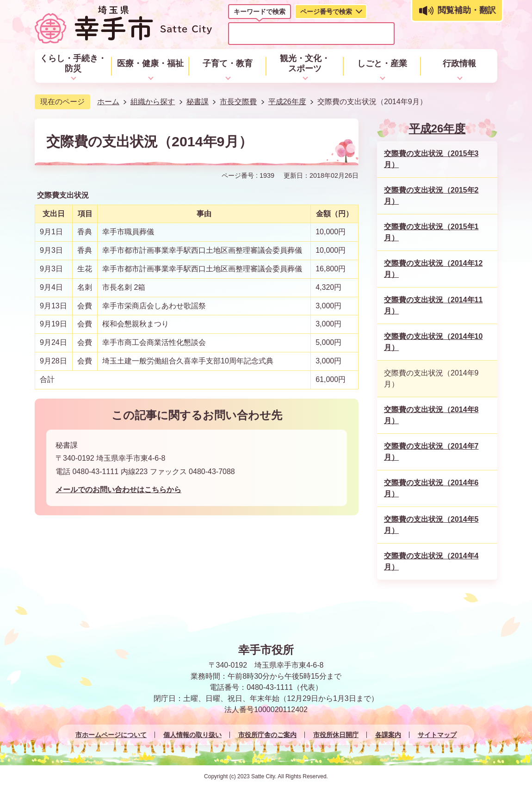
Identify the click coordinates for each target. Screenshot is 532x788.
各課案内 (388, 735)
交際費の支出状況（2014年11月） (433, 305)
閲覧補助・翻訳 (467, 10)
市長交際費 (238, 102)
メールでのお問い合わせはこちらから (118, 490)
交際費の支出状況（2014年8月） (431, 415)
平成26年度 (287, 102)
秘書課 (198, 102)
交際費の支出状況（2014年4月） (431, 561)
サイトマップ (437, 735)
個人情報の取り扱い (192, 735)
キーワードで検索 (260, 12)
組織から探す (153, 102)
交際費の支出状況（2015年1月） (431, 232)
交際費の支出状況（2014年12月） (433, 269)
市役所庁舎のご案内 (267, 735)
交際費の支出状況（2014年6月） (431, 488)
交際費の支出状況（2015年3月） (431, 159)
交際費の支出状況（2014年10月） (433, 342)
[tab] (260, 13)
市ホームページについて (111, 735)
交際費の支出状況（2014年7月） (431, 452)
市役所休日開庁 (336, 735)
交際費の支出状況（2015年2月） (431, 196)
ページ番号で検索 (326, 12)
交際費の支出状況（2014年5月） (431, 525)
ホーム (108, 102)
